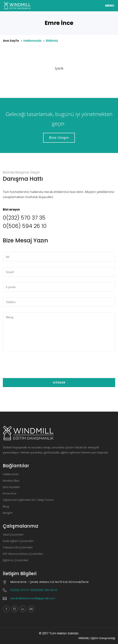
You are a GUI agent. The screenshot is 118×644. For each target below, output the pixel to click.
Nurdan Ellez (11, 481)
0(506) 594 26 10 (25, 226)
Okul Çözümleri (13, 534)
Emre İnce (10, 493)
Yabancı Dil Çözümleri (18, 547)
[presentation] (31, 365)
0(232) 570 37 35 (24, 218)
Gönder (59, 383)
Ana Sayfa (11, 41)
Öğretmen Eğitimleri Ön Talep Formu (28, 500)
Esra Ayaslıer (11, 487)
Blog (6, 506)
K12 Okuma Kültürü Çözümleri (23, 554)
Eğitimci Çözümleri (16, 560)
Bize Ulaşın (59, 138)
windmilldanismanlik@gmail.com (33, 598)
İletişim (8, 513)
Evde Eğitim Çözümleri (18, 541)
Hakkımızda (11, 474)
